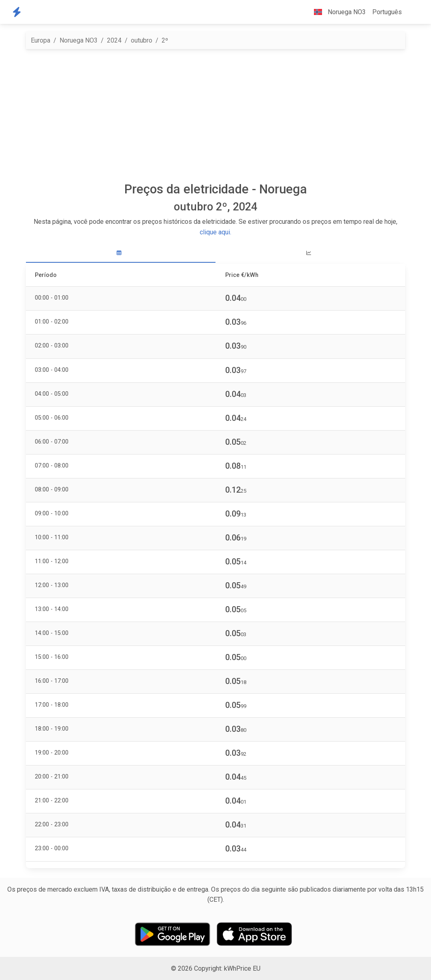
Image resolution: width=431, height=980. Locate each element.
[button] (412, 12)
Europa (41, 40)
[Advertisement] (215, 116)
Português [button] (387, 12)
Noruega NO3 (79, 40)
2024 (114, 40)
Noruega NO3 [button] (337, 12)
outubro (142, 40)
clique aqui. (215, 232)
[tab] (121, 253)
